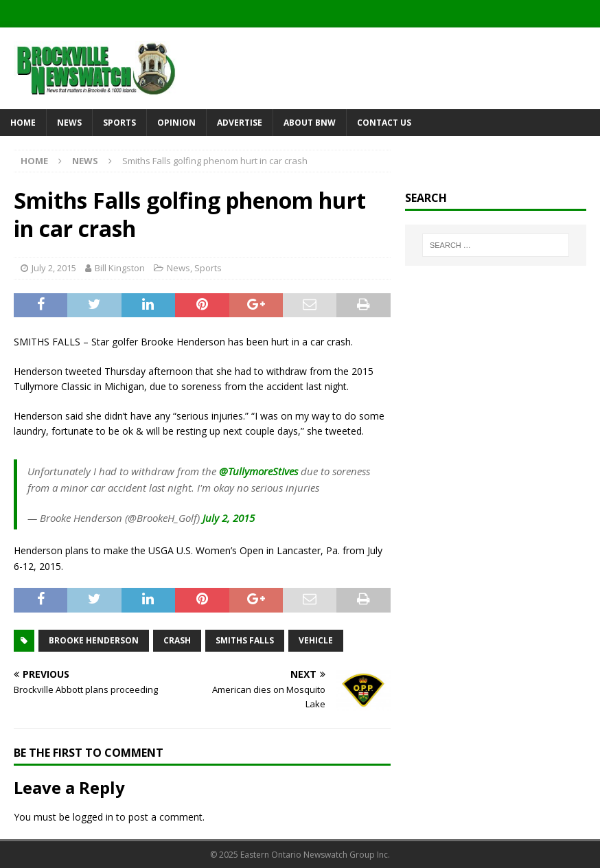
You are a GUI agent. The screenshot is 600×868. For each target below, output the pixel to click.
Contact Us (384, 123)
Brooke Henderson (94, 640)
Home (23, 123)
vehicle (316, 640)
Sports (119, 123)
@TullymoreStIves (258, 471)
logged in (93, 817)
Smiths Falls (245, 640)
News (69, 123)
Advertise (240, 123)
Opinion (176, 123)
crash (177, 640)
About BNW (310, 123)
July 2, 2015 (54, 268)
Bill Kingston (120, 268)
